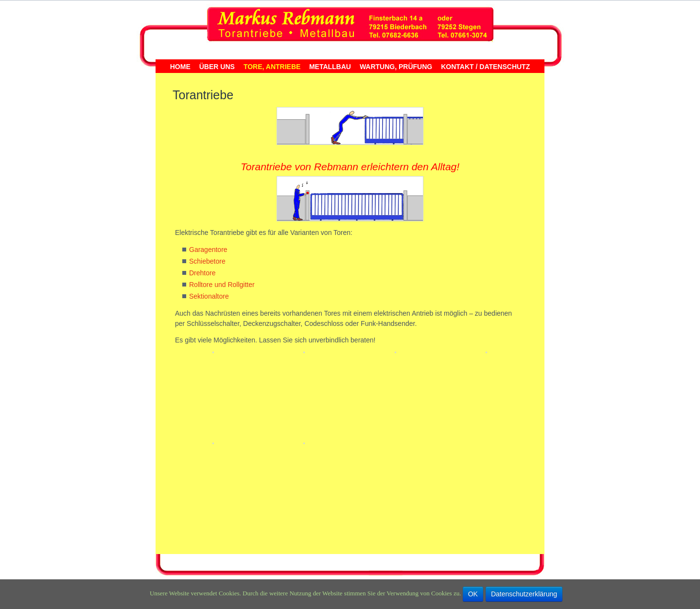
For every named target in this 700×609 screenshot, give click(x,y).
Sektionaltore (209, 296)
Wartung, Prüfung (396, 67)
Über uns (217, 67)
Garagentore (208, 250)
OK (473, 594)
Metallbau (330, 67)
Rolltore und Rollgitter (222, 285)
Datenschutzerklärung (524, 594)
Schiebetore (207, 261)
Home (180, 67)
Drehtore (202, 273)
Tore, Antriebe (272, 67)
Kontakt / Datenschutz (485, 67)
